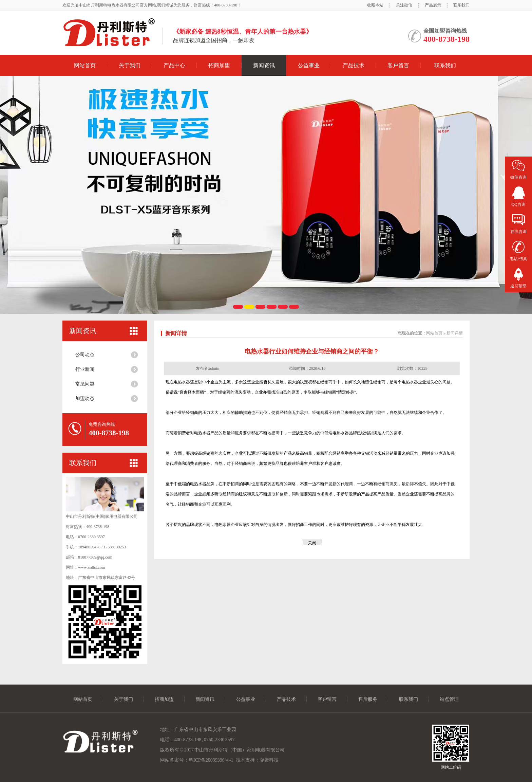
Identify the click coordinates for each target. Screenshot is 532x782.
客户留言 (398, 65)
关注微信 (404, 5)
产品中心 (174, 65)
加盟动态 (85, 398)
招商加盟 (219, 65)
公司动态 (85, 355)
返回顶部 (518, 286)
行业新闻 (85, 369)
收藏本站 (375, 5)
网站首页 (85, 65)
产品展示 (433, 5)
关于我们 (130, 65)
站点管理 (449, 699)
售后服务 (368, 699)
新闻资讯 (264, 65)
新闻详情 (176, 333)
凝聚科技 (269, 760)
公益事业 (309, 65)
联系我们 (461, 5)
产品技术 (354, 65)
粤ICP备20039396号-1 (211, 760)
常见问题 (85, 384)
